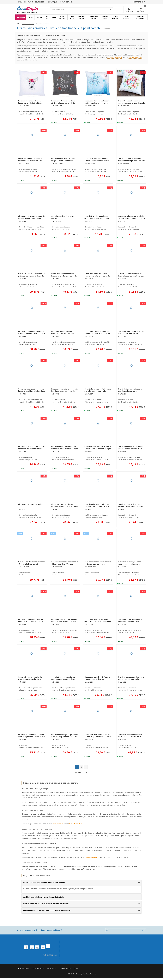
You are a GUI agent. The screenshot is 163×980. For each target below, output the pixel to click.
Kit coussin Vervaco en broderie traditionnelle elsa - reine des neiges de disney (97, 103)
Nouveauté (21, 17)
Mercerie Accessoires (140, 17)
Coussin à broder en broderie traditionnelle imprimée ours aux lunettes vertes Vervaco (131, 161)
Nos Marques (53, 2)
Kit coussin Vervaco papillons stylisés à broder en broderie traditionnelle (63, 103)
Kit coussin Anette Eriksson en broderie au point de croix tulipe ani (65, 506)
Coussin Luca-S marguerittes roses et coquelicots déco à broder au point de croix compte (131, 564)
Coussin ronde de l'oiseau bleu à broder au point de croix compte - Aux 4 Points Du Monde (98, 449)
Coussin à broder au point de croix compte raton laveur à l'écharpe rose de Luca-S (30, 679)
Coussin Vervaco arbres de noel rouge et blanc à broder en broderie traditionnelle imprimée (65, 161)
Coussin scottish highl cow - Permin (63, 217)
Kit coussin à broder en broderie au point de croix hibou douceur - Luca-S (131, 218)
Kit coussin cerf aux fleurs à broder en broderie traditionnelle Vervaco (32, 103)
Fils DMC (47, 17)
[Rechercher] (111, 9)
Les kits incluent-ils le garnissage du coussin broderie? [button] (44, 897)
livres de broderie (76, 824)
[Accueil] (18, 24)
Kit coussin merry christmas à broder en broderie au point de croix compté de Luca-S (64, 276)
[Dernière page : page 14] (86, 767)
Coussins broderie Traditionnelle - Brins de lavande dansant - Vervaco (98, 564)
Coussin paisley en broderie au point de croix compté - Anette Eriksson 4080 (97, 506)
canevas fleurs (58, 824)
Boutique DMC (40, 2)
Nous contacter (52, 968)
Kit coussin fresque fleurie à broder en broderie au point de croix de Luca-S (97, 276)
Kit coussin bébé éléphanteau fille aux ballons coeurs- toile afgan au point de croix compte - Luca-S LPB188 (131, 738)
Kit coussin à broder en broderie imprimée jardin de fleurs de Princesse (65, 391)
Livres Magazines (127, 17)
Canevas (39, 17)
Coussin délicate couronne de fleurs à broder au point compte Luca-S (131, 276)
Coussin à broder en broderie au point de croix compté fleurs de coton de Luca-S (31, 276)
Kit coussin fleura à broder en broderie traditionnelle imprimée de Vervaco (98, 161)
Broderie (30, 17)
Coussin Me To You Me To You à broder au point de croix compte (65, 448)
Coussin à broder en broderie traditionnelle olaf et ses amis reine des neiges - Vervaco (30, 161)
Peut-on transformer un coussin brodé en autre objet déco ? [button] (46, 904)
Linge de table (105, 17)
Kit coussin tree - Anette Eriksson (32, 504)
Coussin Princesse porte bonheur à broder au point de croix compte (98, 391)
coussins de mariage (115, 57)
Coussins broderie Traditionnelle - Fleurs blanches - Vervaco (65, 563)
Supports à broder (94, 17)
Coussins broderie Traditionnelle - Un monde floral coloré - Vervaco (32, 564)
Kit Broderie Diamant (25, 2)
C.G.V (76, 968)
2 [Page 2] (81, 767)
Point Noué (72, 17)
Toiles (54, 17)
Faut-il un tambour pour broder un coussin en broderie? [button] (45, 883)
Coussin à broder (82, 17)
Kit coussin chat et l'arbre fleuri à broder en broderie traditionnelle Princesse (32, 449)
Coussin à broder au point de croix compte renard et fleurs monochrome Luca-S (63, 679)
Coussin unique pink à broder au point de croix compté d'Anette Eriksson (131, 506)
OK (143, 930)
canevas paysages (92, 857)
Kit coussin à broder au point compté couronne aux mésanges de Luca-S (98, 621)
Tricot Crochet (62, 17)
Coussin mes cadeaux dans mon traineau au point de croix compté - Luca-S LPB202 (131, 679)
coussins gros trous (135, 57)
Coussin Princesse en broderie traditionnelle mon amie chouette (130, 391)
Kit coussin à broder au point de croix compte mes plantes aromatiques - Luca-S (131, 333)
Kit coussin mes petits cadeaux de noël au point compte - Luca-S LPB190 (98, 737)
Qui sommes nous (38, 968)
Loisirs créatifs (115, 17)
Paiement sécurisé (65, 968)
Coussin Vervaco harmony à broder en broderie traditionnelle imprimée (131, 103)
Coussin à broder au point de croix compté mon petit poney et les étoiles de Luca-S (98, 218)
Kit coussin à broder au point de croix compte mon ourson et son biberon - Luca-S (32, 737)
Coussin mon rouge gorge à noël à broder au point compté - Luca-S (65, 737)
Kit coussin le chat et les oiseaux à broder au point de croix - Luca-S (32, 333)
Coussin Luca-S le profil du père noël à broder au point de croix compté (64, 621)
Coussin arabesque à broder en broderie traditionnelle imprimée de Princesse (32, 391)
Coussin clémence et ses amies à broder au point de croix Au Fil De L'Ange (131, 449)
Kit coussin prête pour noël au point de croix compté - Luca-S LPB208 (31, 621)
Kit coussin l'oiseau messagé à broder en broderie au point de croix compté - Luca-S (97, 333)
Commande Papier (66, 2)
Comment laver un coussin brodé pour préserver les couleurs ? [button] (47, 910)
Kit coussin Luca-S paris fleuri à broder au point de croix (97, 678)
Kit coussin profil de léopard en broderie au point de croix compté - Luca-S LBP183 (130, 621)
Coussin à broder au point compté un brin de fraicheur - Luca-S (63, 333)
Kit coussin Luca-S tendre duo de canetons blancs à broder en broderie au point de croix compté (32, 219)
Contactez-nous (139, 2)
